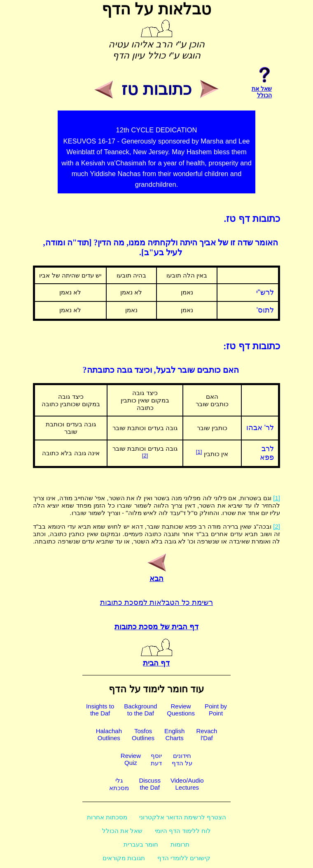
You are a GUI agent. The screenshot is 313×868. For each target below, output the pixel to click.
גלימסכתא (119, 784)
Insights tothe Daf (100, 710)
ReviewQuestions (181, 710)
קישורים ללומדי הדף (184, 858)
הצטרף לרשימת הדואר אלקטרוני (183, 817)
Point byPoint (216, 710)
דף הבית (156, 659)
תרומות (180, 844)
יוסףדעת (156, 759)
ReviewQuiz (131, 759)
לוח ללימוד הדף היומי (183, 831)
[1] (199, 452)
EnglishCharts (174, 734)
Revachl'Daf (207, 734)
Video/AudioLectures (187, 784)
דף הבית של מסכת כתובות (156, 627)
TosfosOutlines (143, 734)
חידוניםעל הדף (182, 759)
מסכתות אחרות (107, 817)
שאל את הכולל (122, 831)
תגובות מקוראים (124, 858)
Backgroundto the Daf (140, 710)
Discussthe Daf (150, 784)
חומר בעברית (141, 844)
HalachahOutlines (109, 734)
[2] (145, 455)
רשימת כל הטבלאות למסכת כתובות (156, 602)
